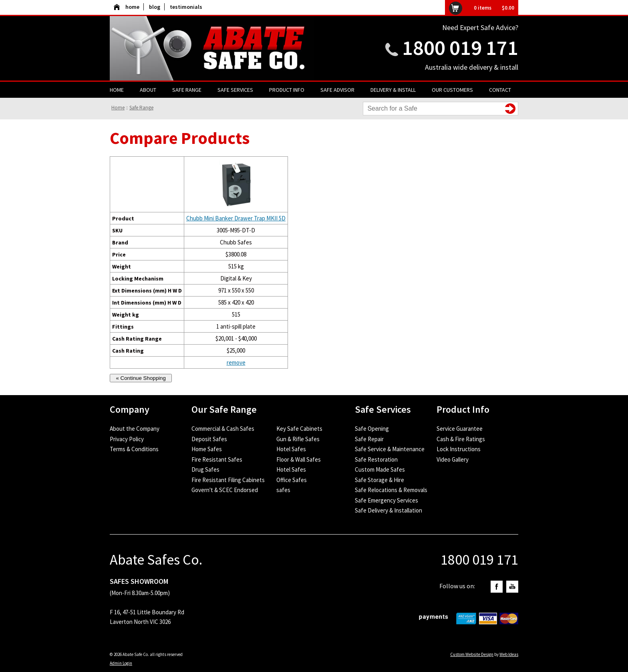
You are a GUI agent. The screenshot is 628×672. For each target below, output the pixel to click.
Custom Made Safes (380, 469)
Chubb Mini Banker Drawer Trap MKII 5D (236, 218)
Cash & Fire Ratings (461, 439)
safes (283, 490)
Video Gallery (453, 459)
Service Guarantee (460, 429)
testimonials (186, 7)
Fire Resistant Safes (217, 459)
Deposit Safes (209, 439)
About (148, 90)
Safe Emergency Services (386, 500)
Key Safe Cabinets (299, 429)
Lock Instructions (459, 449)
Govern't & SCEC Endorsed (225, 490)
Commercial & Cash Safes (223, 429)
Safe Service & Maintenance (390, 449)
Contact (500, 90)
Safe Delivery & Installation (388, 510)
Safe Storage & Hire (379, 480)
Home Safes (207, 449)
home (127, 7)
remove (236, 362)
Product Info (287, 90)
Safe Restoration (376, 459)
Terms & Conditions (134, 449)
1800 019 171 (460, 47)
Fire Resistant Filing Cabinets (228, 480)
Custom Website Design (472, 654)
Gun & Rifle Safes (298, 439)
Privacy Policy (127, 439)
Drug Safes (205, 469)
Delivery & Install (393, 90)
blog (155, 7)
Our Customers (452, 90)
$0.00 (508, 8)
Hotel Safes (291, 449)
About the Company (135, 429)
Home (117, 90)
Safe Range (187, 90)
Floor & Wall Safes (299, 459)
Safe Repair (369, 439)
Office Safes (292, 480)
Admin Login (121, 663)
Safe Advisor (337, 90)
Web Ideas (509, 654)
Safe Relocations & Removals (391, 490)
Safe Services (235, 90)
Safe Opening (372, 429)
